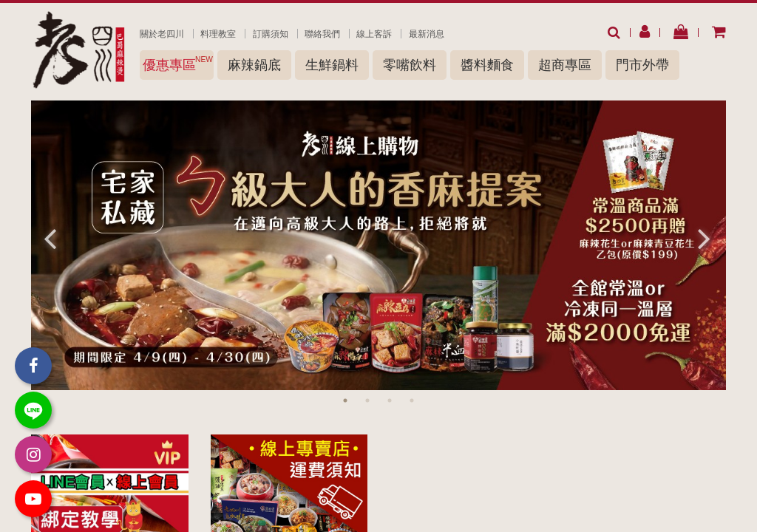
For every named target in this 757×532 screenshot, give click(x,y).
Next (704, 238)
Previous (50, 238)
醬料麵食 (487, 65)
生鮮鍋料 (332, 65)
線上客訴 (374, 34)
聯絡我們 (322, 34)
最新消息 (427, 34)
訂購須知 (271, 34)
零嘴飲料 (410, 65)
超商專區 (565, 65)
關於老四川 (162, 34)
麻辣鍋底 (254, 65)
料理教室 (218, 34)
